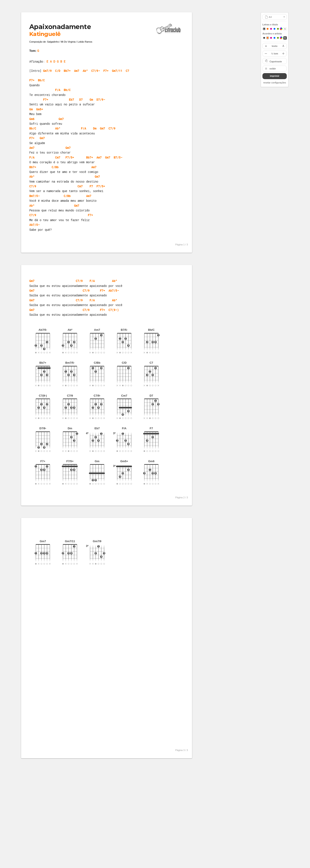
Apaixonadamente (60, 27)
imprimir (274, 76)
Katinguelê (45, 34)
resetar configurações (275, 83)
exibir (273, 69)
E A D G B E (56, 61)
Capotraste (276, 62)
